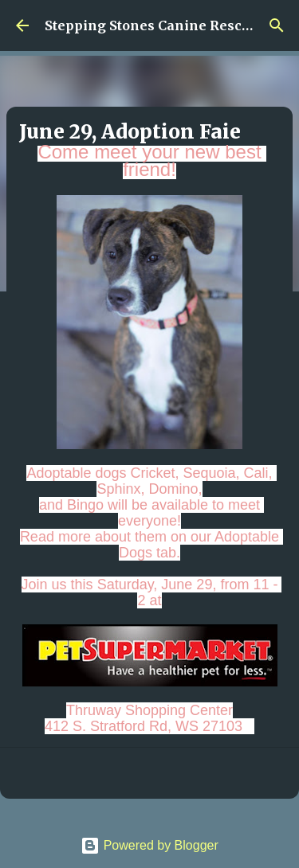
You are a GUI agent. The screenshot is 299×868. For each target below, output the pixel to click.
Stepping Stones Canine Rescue (151, 25)
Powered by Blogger (149, 845)
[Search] (277, 25)
